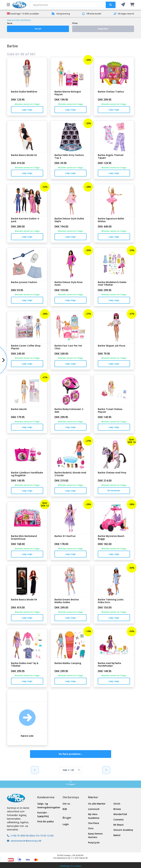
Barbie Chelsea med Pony (112, 473)
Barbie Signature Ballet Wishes (111, 220)
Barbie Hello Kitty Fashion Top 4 (69, 157)
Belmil (117, 835)
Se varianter (114, 491)
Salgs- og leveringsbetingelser (48, 805)
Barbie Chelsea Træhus (111, 92)
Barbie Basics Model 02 (24, 155)
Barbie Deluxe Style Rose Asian (68, 284)
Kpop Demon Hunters (95, 835)
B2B (65, 809)
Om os (66, 804)
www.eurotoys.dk (15, 20)
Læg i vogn (27, 110)
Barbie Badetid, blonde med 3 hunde (70, 474)
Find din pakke (46, 821)
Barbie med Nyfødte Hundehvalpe (109, 665)
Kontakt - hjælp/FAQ (43, 814)
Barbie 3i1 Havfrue (65, 536)
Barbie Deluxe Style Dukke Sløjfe (69, 220)
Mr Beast (119, 825)
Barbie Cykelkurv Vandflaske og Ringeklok (27, 474)
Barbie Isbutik (19, 409)
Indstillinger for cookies (70, 866)
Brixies (117, 809)
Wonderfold (120, 814)
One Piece (94, 823)
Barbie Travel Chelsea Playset (110, 411)
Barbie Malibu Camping (68, 663)
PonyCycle (94, 842)
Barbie (28, 20)
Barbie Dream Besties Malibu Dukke (67, 601)
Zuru (91, 828)
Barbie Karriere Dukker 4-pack (25, 220)
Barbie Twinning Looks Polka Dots (111, 601)
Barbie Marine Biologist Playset (68, 93)
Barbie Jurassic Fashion (24, 282)
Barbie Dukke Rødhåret (24, 92)
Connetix (119, 820)
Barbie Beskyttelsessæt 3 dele (69, 411)
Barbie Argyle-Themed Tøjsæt (111, 157)
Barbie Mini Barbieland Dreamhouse (24, 538)
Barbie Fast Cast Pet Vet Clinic (68, 347)
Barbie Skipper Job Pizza (112, 346)
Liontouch (94, 809)
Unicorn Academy (123, 830)
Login (66, 824)
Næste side (27, 736)
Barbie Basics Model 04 (24, 600)
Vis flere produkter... (71, 754)
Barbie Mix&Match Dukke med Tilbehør (112, 284)
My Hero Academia (94, 816)
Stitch (117, 804)
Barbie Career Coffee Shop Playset (26, 347)
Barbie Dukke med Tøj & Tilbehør (25, 665)
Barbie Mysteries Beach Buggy (111, 538)
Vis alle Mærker (97, 804)
